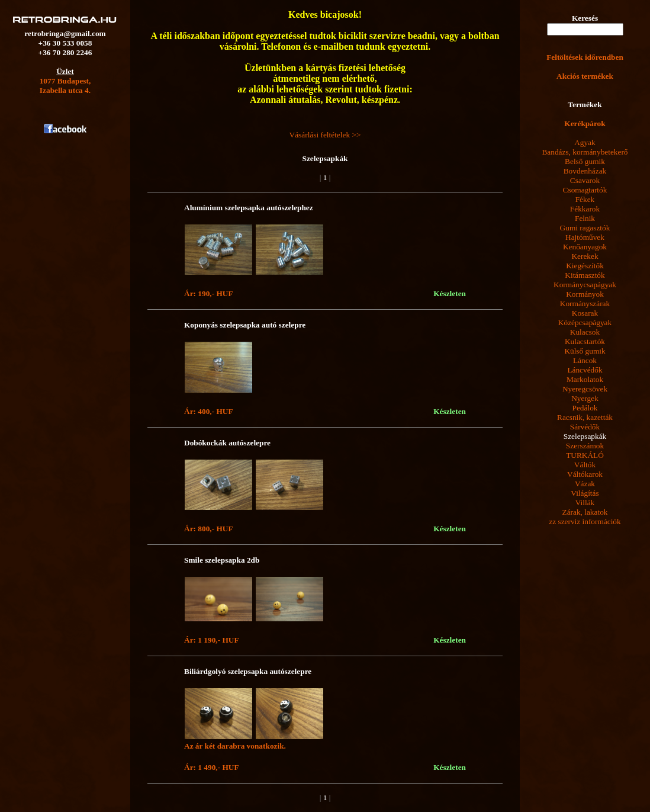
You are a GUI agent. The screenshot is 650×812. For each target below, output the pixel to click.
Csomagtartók (585, 190)
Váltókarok (585, 474)
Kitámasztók (585, 275)
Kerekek (585, 256)
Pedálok (585, 408)
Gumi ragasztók (585, 228)
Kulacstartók (585, 341)
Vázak (585, 484)
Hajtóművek (585, 237)
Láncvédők (585, 370)
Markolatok (585, 379)
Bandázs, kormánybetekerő (585, 152)
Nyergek (585, 398)
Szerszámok (585, 446)
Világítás (585, 493)
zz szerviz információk (585, 521)
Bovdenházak (585, 171)
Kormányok (585, 294)
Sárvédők (585, 427)
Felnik (585, 218)
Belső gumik (585, 161)
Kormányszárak (585, 304)
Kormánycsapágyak (585, 285)
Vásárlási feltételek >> (325, 135)
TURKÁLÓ (585, 455)
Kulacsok (585, 332)
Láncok (585, 360)
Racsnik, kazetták (585, 417)
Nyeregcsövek (585, 389)
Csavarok (585, 180)
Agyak (585, 142)
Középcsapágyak (585, 322)
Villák (585, 503)
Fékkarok (585, 209)
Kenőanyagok (585, 247)
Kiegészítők (585, 266)
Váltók (585, 465)
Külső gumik (585, 351)
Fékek (585, 199)
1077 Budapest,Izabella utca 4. (65, 86)
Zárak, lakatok (585, 512)
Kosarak (585, 313)
